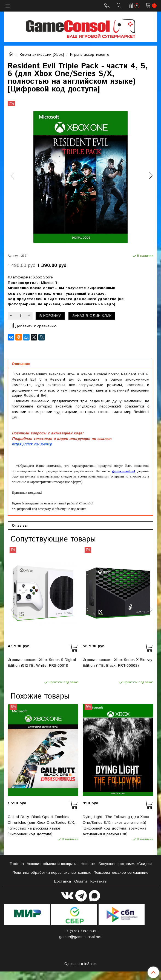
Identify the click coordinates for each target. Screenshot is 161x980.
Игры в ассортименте (90, 55)
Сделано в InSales (81, 964)
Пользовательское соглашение (121, 873)
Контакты (99, 881)
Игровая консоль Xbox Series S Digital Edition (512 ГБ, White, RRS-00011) (42, 663)
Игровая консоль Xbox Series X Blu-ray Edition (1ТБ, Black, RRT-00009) (117, 663)
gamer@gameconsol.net (81, 937)
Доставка (62, 881)
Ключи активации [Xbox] (42, 55)
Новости (88, 864)
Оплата (81, 881)
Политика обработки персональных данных (52, 873)
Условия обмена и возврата (52, 864)
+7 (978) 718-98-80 (81, 931)
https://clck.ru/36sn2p (32, 444)
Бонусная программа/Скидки (125, 864)
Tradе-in (17, 864)
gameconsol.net (124, 471)
